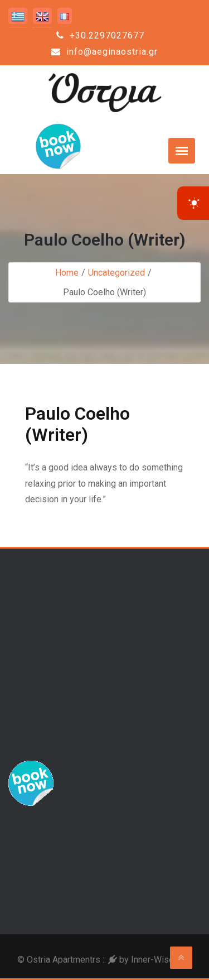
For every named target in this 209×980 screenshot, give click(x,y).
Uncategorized (116, 273)
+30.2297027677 (100, 35)
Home (67, 273)
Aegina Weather (104, 864)
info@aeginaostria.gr (104, 52)
